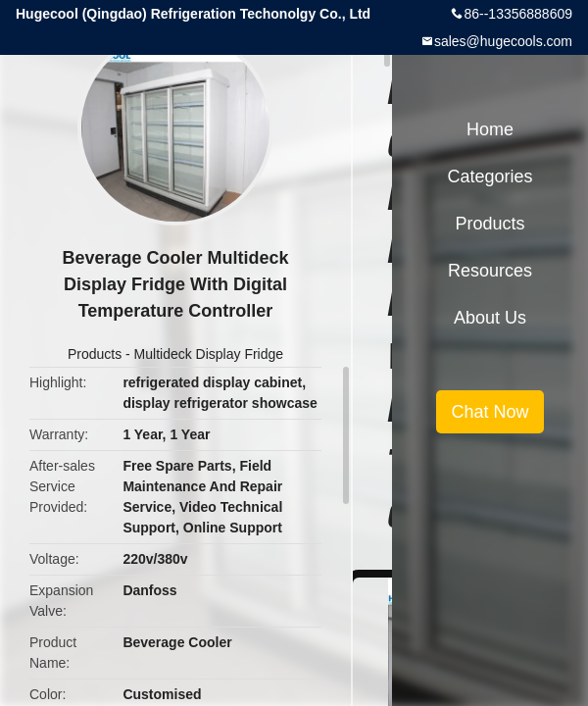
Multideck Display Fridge (209, 354)
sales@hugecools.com (503, 41)
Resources (490, 271)
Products (95, 354)
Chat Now (490, 412)
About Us (490, 318)
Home (490, 129)
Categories (490, 176)
